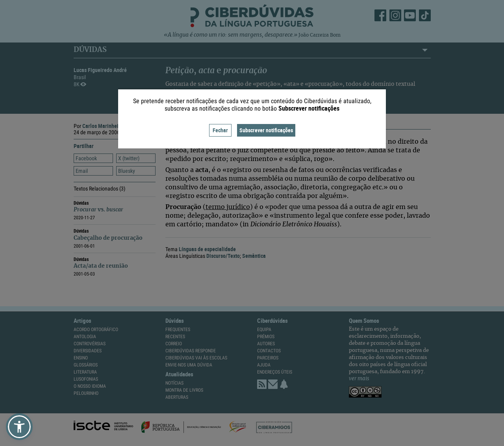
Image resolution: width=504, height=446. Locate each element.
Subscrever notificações (266, 130)
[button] (19, 427)
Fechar (220, 130)
